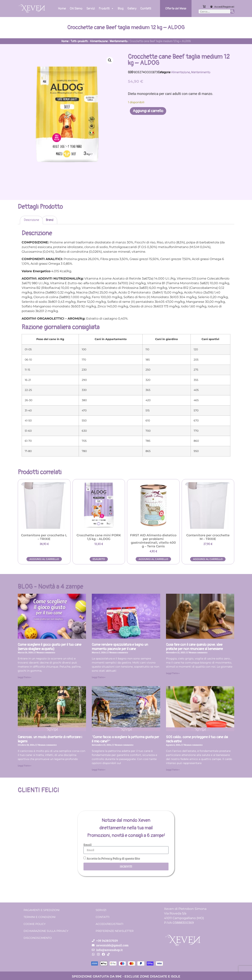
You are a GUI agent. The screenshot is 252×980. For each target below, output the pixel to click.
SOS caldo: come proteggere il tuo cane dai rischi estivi (197, 739)
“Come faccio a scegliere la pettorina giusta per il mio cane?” (125, 739)
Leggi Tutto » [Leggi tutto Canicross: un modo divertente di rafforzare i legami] (25, 765)
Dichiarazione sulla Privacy (46, 931)
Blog (121, 9)
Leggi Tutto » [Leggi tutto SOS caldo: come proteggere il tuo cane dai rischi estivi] (173, 769)
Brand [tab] (50, 220)
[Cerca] (232, 11)
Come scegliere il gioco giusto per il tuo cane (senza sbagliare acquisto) (50, 647)
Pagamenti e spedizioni (42, 910)
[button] (110, 60)
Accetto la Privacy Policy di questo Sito (113, 858)
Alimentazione (99, 41)
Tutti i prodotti (79, 41)
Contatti (146, 9)
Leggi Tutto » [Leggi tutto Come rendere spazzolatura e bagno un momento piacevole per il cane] (99, 677)
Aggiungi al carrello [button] (44, 559)
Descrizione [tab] (31, 220)
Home (62, 9)
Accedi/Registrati (224, 7)
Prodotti (106, 9)
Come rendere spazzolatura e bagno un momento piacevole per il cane (120, 647)
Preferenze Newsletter (115, 931)
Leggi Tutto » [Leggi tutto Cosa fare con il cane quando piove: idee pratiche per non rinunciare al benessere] (173, 673)
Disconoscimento (38, 938)
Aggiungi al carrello (148, 111)
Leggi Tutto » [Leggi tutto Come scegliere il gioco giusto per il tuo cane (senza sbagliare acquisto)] (25, 677)
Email (88, 845)
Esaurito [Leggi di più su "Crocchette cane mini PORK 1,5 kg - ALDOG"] (99, 559)
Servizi (91, 9)
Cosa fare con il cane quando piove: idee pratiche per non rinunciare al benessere (194, 647)
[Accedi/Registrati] (211, 7)
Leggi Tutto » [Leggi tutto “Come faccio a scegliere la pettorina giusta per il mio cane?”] (99, 769)
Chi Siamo (76, 9)
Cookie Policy (35, 924)
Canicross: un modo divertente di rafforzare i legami (50, 739)
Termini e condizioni (40, 917)
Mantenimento (119, 41)
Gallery (132, 9)
